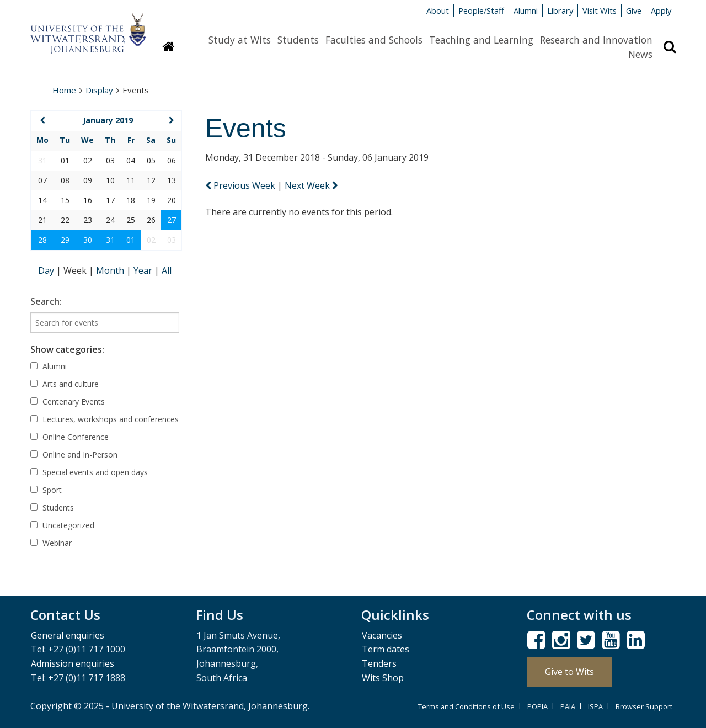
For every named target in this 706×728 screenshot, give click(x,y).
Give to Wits (569, 672)
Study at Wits (240, 40)
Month (111, 270)
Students (298, 40)
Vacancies (382, 635)
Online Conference (69, 437)
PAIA (568, 706)
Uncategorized (62, 525)
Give (634, 10)
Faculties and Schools (374, 40)
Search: (46, 301)
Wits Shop (383, 678)
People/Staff (481, 10)
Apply (661, 10)
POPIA (537, 706)
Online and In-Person (74, 455)
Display (99, 90)
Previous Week (241, 185)
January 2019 (108, 120)
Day (47, 270)
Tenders (379, 663)
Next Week (311, 185)
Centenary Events (68, 402)
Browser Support (644, 706)
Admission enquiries (73, 663)
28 (42, 240)
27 (172, 220)
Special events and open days (89, 472)
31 (110, 240)
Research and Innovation (596, 40)
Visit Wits (600, 10)
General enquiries (68, 635)
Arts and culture (65, 384)
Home (64, 90)
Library (560, 10)
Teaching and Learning (481, 40)
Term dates (386, 649)
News (640, 54)
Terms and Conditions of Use (466, 706)
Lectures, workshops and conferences (105, 419)
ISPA (595, 706)
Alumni (526, 10)
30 (88, 240)
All (167, 270)
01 (131, 240)
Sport (46, 490)
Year (144, 270)
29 (65, 240)
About (438, 10)
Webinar (51, 543)
